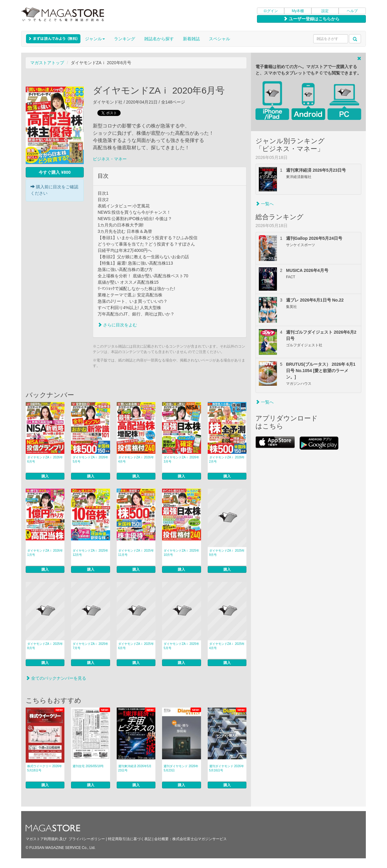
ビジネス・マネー (110, 159)
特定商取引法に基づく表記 (130, 839)
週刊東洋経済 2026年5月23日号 (135, 768)
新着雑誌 (191, 39)
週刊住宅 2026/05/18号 (88, 766)
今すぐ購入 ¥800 (55, 172)
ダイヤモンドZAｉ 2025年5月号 (181, 646)
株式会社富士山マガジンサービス (200, 839)
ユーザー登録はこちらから (311, 19)
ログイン (271, 11)
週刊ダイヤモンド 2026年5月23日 (181, 768)
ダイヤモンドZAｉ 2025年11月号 (136, 553)
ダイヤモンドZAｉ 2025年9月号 (227, 553)
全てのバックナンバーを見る (56, 678)
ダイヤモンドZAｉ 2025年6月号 (136, 646)
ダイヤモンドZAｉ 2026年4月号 (136, 459)
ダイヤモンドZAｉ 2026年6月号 (45, 459)
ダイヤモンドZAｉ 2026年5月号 (90, 459)
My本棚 (298, 11)
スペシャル (220, 39)
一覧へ (265, 204)
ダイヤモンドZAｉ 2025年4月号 (227, 646)
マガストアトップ (47, 63)
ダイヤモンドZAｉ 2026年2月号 (227, 459)
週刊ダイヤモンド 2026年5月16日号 (227, 768)
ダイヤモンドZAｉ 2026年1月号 (45, 553)
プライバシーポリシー (87, 839)
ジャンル (95, 39)
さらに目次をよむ (117, 325)
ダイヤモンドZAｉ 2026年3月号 (181, 459)
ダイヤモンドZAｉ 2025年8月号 (45, 646)
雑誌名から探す (159, 39)
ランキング (125, 39)
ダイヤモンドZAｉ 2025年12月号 (90, 553)
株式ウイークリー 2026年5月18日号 (45, 768)
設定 (325, 11)
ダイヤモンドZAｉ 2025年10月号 (181, 553)
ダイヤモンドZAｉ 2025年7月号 (90, 646)
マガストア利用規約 (42, 839)
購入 (45, 476)
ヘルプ (352, 11)
